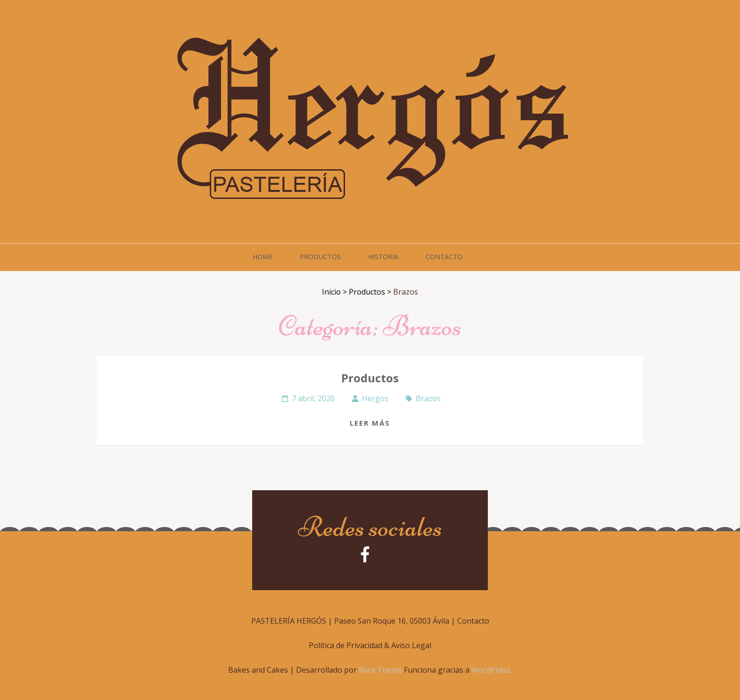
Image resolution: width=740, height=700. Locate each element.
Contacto (444, 257)
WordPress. (492, 670)
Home (263, 257)
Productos (320, 257)
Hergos (375, 398)
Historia (383, 257)
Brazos (428, 398)
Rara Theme (381, 670)
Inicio (331, 292)
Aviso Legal (411, 645)
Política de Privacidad (345, 645)
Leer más (370, 423)
